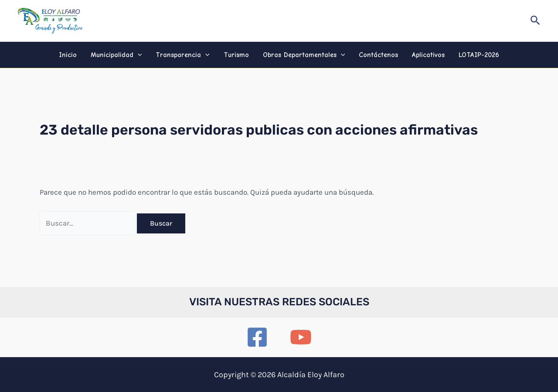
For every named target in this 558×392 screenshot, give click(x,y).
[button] (535, 21)
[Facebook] (257, 337)
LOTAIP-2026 (479, 55)
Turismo (236, 55)
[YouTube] (301, 337)
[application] (138, 55)
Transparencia (183, 55)
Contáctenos (378, 55)
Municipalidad (116, 55)
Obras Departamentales (304, 55)
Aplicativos (428, 55)
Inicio (68, 55)
